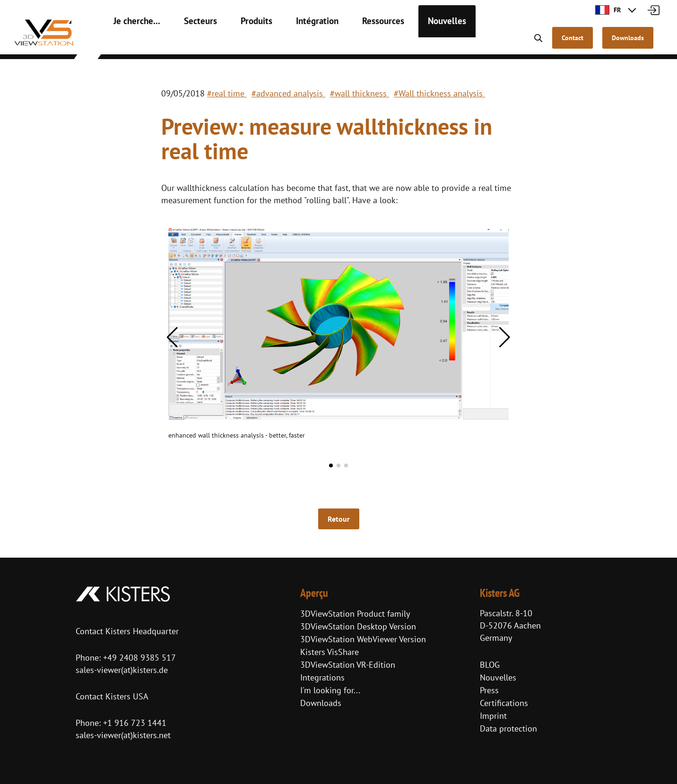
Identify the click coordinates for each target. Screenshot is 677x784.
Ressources (359, 43)
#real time (227, 93)
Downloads (321, 703)
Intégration (298, 43)
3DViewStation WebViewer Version (363, 639)
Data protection (508, 728)
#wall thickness (360, 93)
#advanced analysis (288, 93)
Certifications (504, 703)
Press (489, 690)
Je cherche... (133, 43)
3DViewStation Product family (355, 614)
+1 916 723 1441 (135, 723)
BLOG (490, 665)
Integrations (322, 677)
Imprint (493, 716)
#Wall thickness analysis (439, 93)
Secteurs (190, 43)
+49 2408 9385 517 (138, 658)
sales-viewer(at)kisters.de (122, 670)
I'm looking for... (330, 690)
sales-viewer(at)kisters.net (123, 735)
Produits (242, 43)
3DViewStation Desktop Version (358, 626)
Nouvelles (417, 43)
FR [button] (608, 10)
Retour (339, 519)
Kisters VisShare (330, 652)
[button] (172, 337)
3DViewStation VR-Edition (348, 665)
